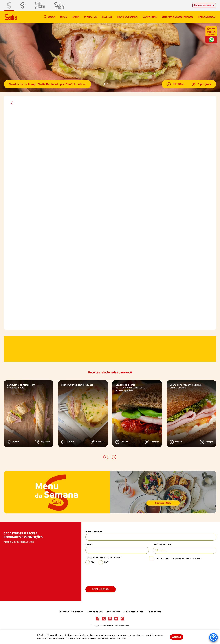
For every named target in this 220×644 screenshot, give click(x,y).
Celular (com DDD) (162, 545)
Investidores (113, 612)
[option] (29, 414)
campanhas (150, 17)
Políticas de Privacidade (71, 612)
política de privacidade (179, 559)
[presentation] (109, 574)
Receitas (107, 17)
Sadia (76, 17)
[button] (106, 457)
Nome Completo (94, 532)
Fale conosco (207, 17)
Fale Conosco (154, 612)
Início (64, 17)
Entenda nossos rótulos (178, 17)
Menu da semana (128, 17)
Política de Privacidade (115, 639)
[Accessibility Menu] (213, 637)
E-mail (89, 545)
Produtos (91, 17)
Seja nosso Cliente (134, 612)
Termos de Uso (95, 612)
